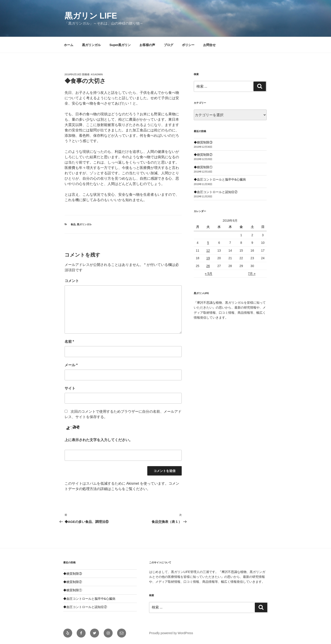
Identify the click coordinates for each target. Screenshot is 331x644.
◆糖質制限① (203, 167)
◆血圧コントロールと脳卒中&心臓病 (220, 179)
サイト (70, 388)
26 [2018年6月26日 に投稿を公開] (208, 266)
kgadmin (97, 74)
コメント (72, 281)
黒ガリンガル (91, 45)
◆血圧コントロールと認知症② (216, 192)
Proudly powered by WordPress (171, 633)
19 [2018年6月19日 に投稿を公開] (208, 258)
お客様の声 (147, 45)
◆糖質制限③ (203, 142)
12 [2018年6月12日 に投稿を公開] (208, 250)
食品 (73, 224)
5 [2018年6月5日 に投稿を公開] (208, 243)
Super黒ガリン (120, 45)
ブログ (169, 45)
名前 (69, 342)
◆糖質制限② (203, 155)
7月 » (252, 274)
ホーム (69, 45)
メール (71, 365)
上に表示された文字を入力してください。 (99, 440)
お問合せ (209, 45)
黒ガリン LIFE (91, 16)
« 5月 (209, 274)
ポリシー (188, 45)
